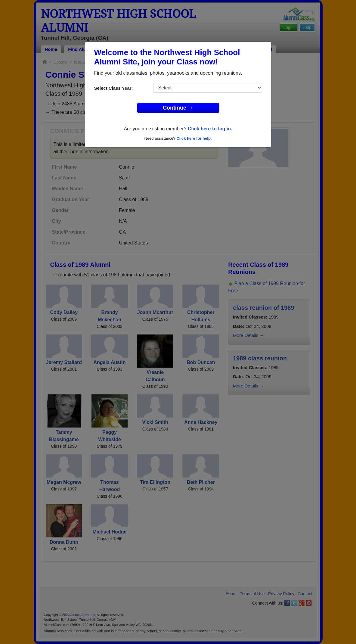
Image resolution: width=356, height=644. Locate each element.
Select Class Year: (114, 88)
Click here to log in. (210, 129)
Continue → (178, 108)
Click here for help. (194, 138)
